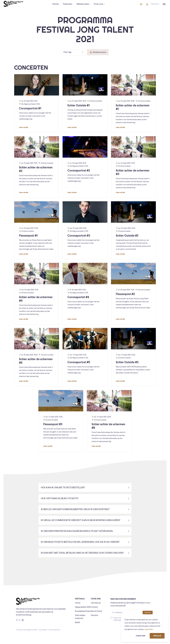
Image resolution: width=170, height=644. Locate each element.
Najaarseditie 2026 (83, 607)
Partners (94, 615)
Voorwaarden (43, 630)
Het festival (96, 603)
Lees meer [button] (149, 629)
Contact (94, 607)
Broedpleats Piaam (83, 611)
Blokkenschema (98, 52)
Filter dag (73, 52)
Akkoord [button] (157, 636)
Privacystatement (54, 630)
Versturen (148, 613)
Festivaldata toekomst (80, 617)
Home (78, 603)
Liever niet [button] (141, 636)
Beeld (77, 623)
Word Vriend (96, 611)
